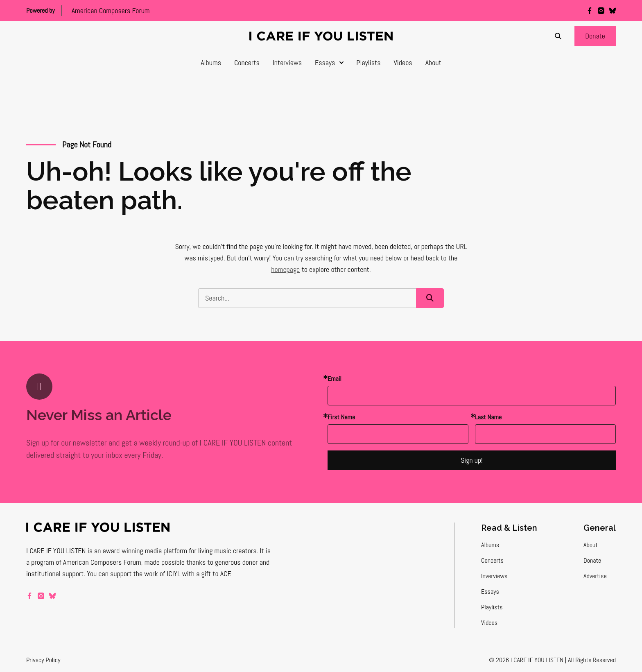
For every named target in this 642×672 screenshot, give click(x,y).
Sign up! (472, 460)
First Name (341, 417)
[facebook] (590, 11)
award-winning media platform (145, 551)
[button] (595, 36)
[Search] (558, 36)
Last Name (488, 417)
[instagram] (601, 11)
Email (335, 379)
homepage (285, 269)
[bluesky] (613, 11)
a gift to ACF (213, 574)
